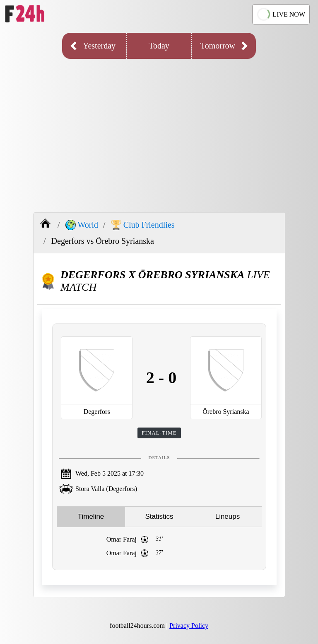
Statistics (159, 516)
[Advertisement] (159, 129)
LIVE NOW (280, 15)
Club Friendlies (143, 225)
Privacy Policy (189, 626)
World (82, 225)
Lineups (228, 516)
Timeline (91, 516)
